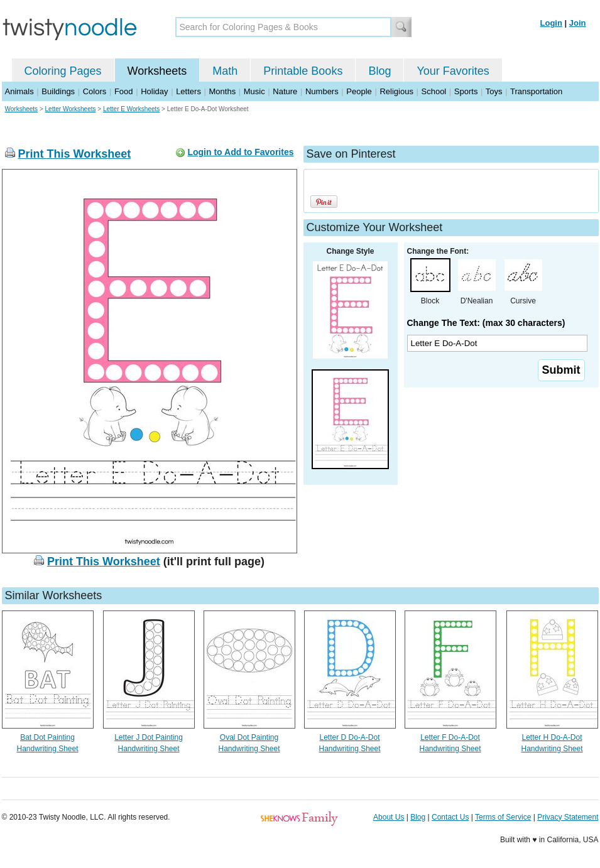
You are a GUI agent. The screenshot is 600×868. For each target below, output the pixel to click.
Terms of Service (503, 817)
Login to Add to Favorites (240, 152)
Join (578, 23)
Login (551, 23)
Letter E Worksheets (131, 109)
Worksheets (157, 71)
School (434, 91)
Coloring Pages (63, 71)
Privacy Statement (568, 817)
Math (225, 71)
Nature (285, 91)
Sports (466, 91)
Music (254, 91)
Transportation (536, 91)
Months (223, 91)
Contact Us (450, 817)
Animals (19, 91)
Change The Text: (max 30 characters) (486, 323)
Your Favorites (453, 71)
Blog (379, 71)
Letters (188, 91)
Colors (95, 91)
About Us (389, 817)
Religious (396, 91)
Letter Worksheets (71, 109)
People (359, 91)
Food (124, 91)
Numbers (322, 91)
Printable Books (303, 71)
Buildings (58, 91)
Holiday (154, 91)
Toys (494, 91)
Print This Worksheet (75, 154)
